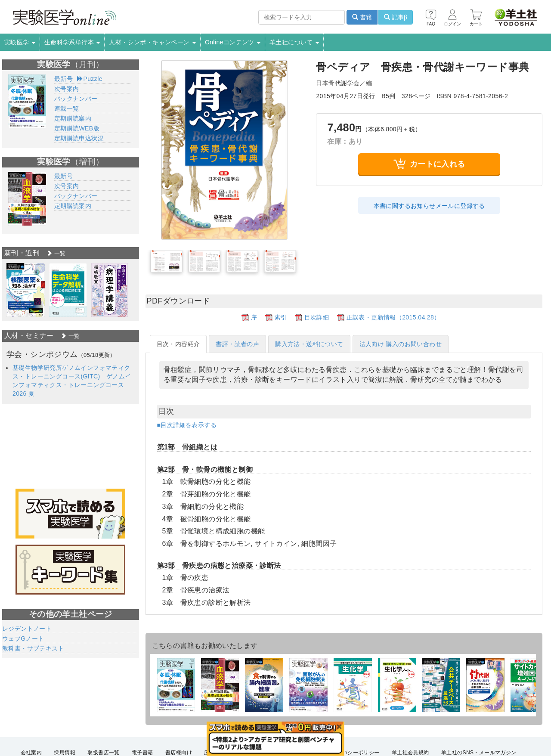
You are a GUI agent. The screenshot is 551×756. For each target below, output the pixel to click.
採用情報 (65, 753)
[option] (26, 290)
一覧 (56, 253)
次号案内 (67, 89)
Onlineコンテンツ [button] (233, 42)
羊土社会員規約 (410, 753)
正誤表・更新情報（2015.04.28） (393, 317)
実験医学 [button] (20, 42)
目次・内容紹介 (178, 344)
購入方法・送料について (309, 344)
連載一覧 (67, 108)
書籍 (362, 17)
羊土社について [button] (294, 42)
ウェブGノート (23, 638)
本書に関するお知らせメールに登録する (429, 206)
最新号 (63, 79)
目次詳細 (317, 317)
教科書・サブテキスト (33, 648)
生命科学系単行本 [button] (72, 42)
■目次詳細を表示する (187, 425)
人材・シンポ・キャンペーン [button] (152, 42)
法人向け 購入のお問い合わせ (401, 344)
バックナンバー (76, 99)
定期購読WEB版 (77, 128)
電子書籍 (142, 753)
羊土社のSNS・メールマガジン (479, 753)
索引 (281, 317)
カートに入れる (429, 164)
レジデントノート (27, 629)
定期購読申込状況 (79, 138)
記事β (396, 17)
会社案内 (31, 753)
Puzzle (90, 79)
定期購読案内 (73, 118)
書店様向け (179, 753)
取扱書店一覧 (103, 753)
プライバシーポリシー (353, 753)
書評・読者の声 (237, 344)
